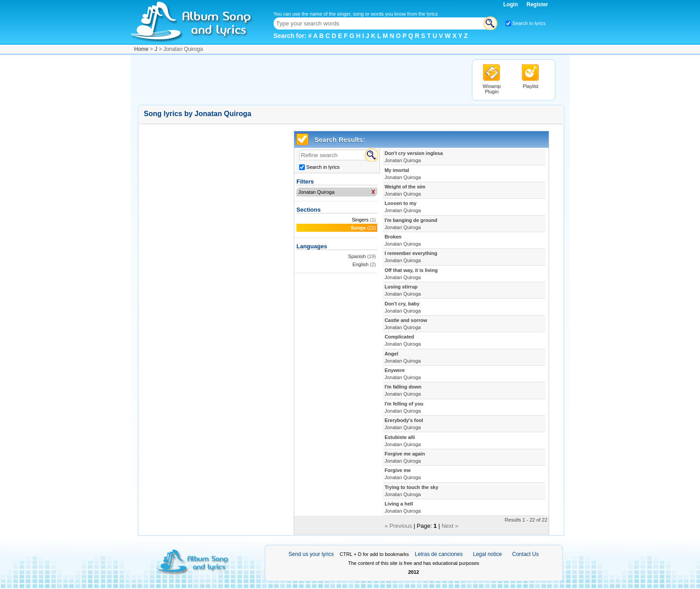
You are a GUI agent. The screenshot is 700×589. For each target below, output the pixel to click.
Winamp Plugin (492, 89)
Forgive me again (404, 457)
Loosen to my (402, 207)
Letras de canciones (439, 554)
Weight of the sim (405, 190)
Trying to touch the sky (411, 491)
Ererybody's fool (404, 424)
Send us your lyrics (311, 554)
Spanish (357, 256)
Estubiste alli (402, 441)
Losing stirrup (402, 290)
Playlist (531, 86)
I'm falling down (403, 390)
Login (511, 4)
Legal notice (488, 554)
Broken (402, 240)
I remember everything (411, 257)
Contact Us (525, 554)
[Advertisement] (300, 79)
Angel (402, 357)
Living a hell (402, 507)
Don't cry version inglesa (413, 157)
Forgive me (402, 474)
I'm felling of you (404, 407)
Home (142, 49)
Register (537, 4)
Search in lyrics (529, 23)
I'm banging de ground (411, 224)
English (360, 264)
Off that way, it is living (411, 274)
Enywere (402, 374)
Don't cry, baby (402, 307)
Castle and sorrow (406, 324)
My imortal (402, 174)
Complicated (402, 340)
